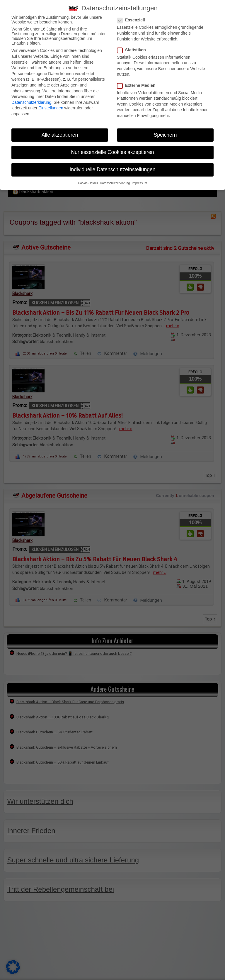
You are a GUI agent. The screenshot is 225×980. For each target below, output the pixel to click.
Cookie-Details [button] (88, 183)
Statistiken (133, 50)
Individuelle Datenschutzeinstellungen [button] (113, 169)
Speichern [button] (165, 135)
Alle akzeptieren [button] (60, 135)
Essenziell (133, 20)
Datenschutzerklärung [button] (115, 183)
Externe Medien (138, 85)
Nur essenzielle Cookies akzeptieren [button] (112, 152)
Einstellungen (51, 108)
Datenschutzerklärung (31, 102)
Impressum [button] (139, 183)
